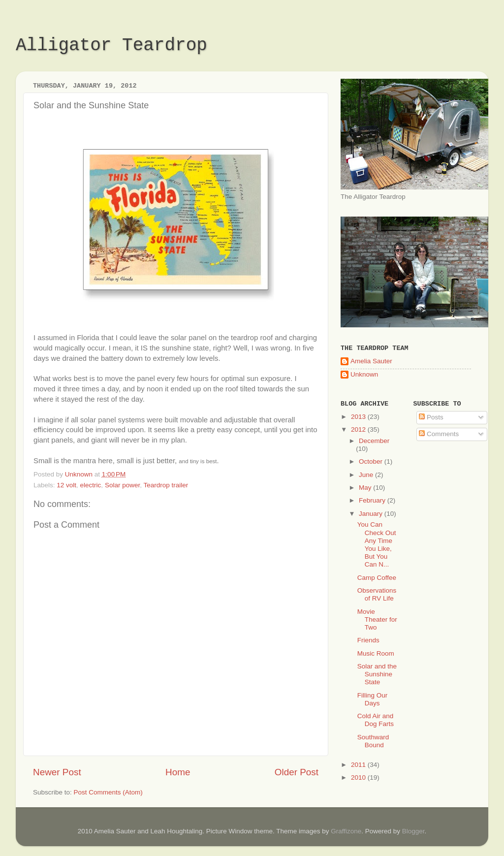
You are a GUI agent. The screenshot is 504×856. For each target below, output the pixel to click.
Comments (439, 434)
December (374, 441)
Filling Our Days (373, 699)
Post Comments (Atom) (108, 792)
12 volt (66, 485)
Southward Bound (373, 741)
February (373, 500)
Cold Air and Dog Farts (376, 720)
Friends (368, 640)
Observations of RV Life (377, 594)
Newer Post (57, 772)
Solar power (122, 485)
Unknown (364, 374)
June (367, 475)
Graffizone (346, 831)
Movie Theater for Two (377, 619)
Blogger (413, 831)
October (372, 461)
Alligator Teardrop (111, 46)
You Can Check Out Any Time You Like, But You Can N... (377, 544)
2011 (359, 765)
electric (91, 485)
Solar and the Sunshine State (377, 674)
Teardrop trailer (166, 485)
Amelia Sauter (371, 361)
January (372, 514)
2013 (359, 417)
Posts (431, 417)
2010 (359, 777)
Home (178, 772)
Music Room (376, 653)
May (366, 488)
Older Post (297, 772)
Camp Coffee (377, 578)
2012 (359, 429)
